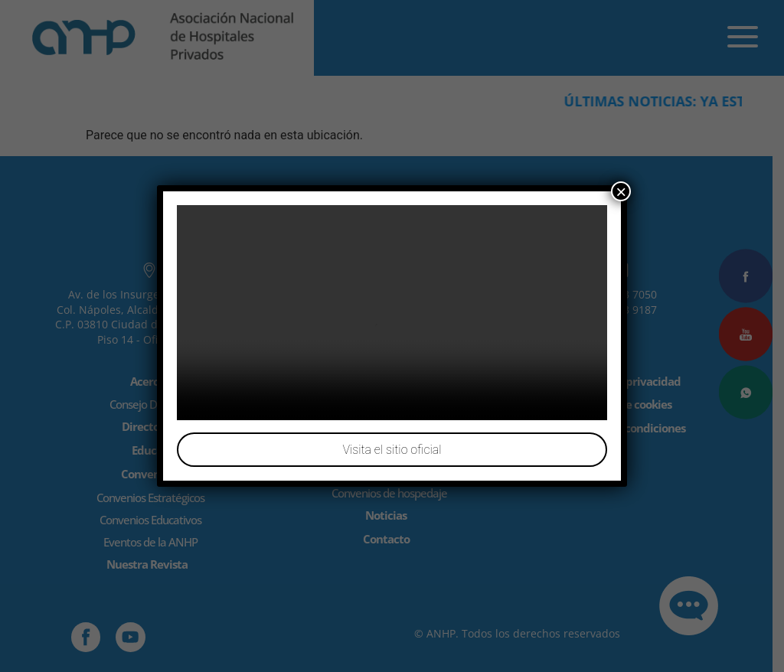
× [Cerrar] (621, 191)
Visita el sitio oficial (392, 450)
